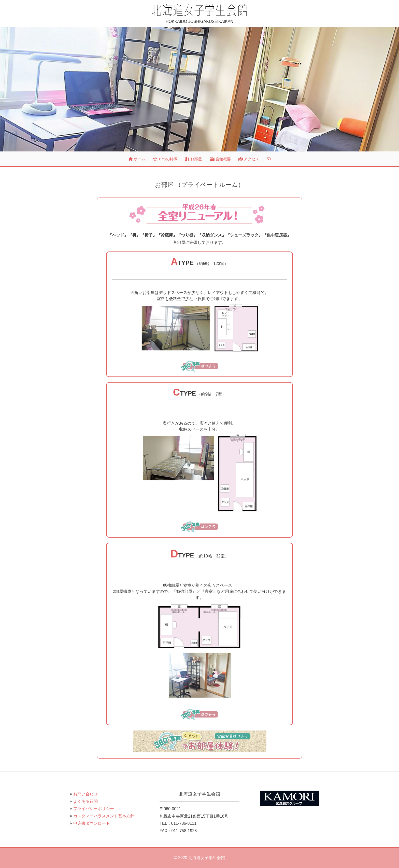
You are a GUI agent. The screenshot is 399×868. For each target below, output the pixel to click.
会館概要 (220, 159)
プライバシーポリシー (94, 809)
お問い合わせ (85, 794)
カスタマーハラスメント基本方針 (104, 816)
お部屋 (193, 159)
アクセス (249, 159)
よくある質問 (85, 801)
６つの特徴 (165, 159)
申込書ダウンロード (92, 823)
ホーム (137, 159)
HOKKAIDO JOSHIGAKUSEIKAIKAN (199, 14)
